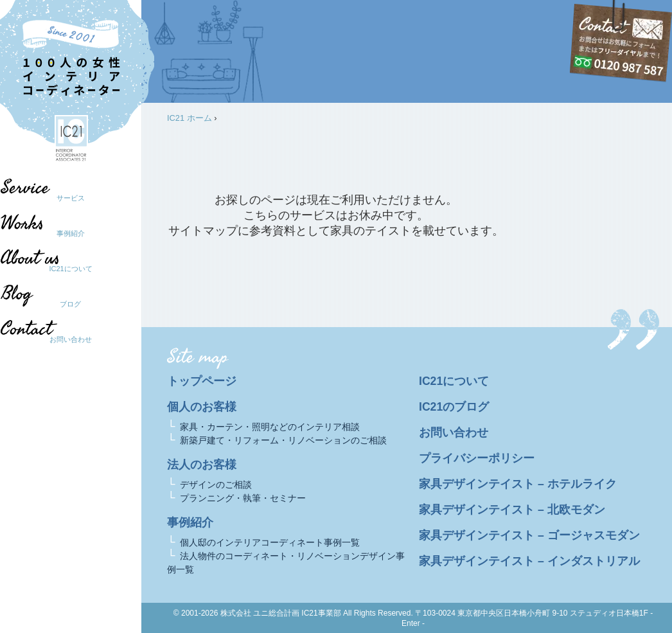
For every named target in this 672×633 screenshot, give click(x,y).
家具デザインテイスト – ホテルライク (518, 484)
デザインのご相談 (216, 485)
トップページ (202, 381)
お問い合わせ (71, 339)
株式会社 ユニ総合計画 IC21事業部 (281, 613)
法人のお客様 (202, 465)
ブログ (65, 304)
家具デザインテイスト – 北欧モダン (512, 510)
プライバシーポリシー (477, 458)
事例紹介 (71, 233)
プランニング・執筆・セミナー (243, 498)
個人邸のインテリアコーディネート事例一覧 (270, 542)
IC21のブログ (454, 407)
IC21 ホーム (190, 118)
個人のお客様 (202, 407)
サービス (71, 198)
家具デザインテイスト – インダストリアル (529, 561)
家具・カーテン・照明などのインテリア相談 (270, 427)
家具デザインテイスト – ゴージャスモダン (529, 535)
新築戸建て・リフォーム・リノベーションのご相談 (283, 440)
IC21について (70, 269)
